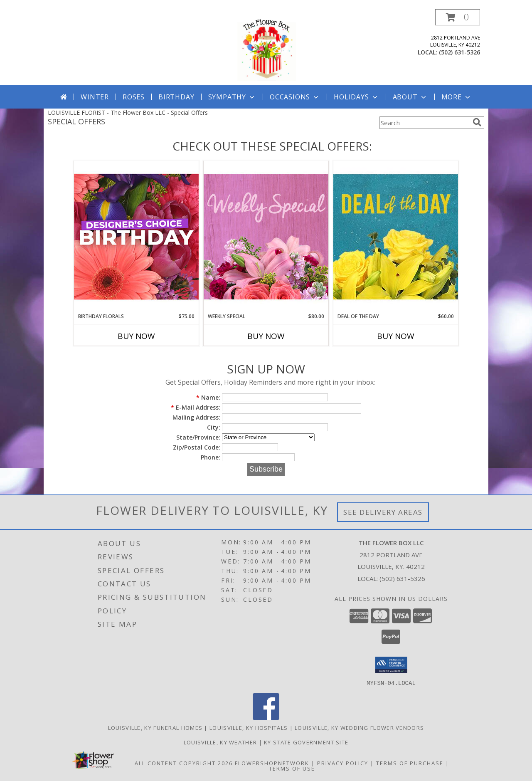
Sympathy (232, 97)
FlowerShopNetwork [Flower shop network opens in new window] (272, 763)
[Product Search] (424, 123)
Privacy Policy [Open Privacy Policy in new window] (343, 763)
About (410, 97)
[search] (477, 122)
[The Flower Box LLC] (266, 47)
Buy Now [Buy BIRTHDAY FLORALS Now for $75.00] (136, 336)
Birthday (176, 97)
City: (214, 427)
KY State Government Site (306, 742)
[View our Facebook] (266, 717)
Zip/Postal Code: (197, 447)
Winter (95, 97)
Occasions (295, 97)
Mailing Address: (196, 417)
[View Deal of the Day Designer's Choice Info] (396, 236)
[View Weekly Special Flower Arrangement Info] (266, 236)
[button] (458, 17)
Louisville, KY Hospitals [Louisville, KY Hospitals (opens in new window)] (249, 727)
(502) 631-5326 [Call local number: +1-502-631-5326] (459, 52)
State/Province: (198, 437)
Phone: (211, 457)
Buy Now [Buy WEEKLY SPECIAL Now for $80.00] (266, 336)
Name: (208, 397)
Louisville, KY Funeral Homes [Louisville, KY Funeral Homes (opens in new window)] (155, 727)
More (457, 97)
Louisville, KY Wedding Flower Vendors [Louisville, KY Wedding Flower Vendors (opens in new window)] (359, 727)
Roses (134, 97)
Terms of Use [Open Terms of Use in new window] (292, 768)
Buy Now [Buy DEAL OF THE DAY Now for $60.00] (396, 336)
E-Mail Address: (196, 407)
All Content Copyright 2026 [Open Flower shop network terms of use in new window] (184, 763)
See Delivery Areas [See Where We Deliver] (383, 512)
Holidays (356, 97)
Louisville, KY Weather (220, 742)
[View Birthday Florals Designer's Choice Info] (136, 236)
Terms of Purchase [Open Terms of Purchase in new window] (410, 763)
